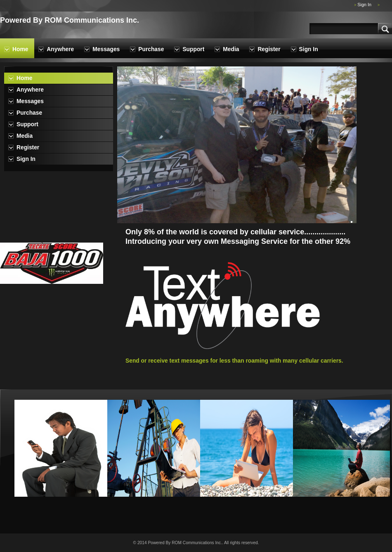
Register (269, 49)
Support (193, 49)
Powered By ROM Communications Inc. (70, 20)
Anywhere (60, 49)
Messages (106, 49)
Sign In (364, 5)
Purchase (151, 49)
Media (231, 49)
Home (20, 49)
